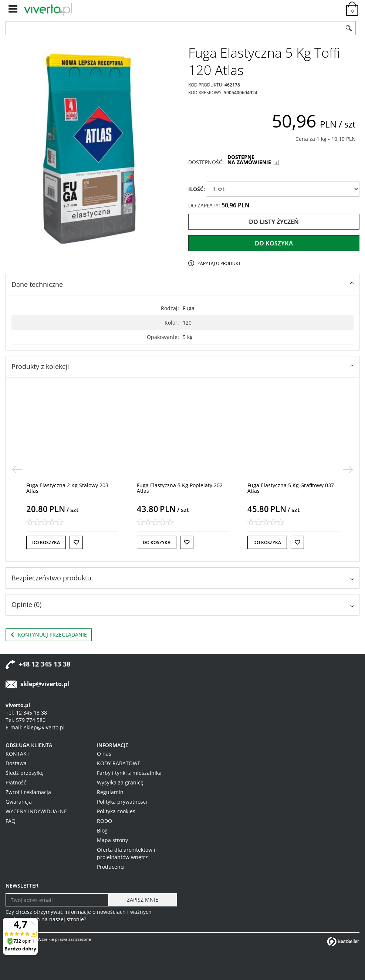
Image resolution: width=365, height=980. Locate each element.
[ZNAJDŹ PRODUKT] (174, 28)
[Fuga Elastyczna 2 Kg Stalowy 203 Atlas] (67, 488)
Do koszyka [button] (46, 542)
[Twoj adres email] (57, 900)
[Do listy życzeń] (76, 542)
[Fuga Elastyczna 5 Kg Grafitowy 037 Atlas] (291, 488)
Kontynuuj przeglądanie (49, 635)
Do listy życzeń (274, 222)
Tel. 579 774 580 (26, 720)
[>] (348, 469)
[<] (17, 469)
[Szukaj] (349, 28)
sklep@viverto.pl (45, 684)
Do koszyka (274, 243)
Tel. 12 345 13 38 (26, 713)
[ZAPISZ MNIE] (143, 900)
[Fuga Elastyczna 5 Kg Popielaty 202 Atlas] (180, 488)
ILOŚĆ (197, 189)
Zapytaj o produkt (219, 263)
